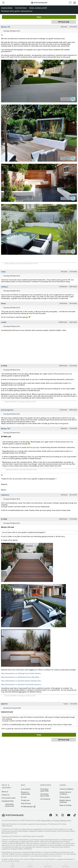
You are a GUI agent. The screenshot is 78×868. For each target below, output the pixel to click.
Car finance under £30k (44, 790)
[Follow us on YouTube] (69, 815)
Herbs (3, 303)
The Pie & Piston (21, 8)
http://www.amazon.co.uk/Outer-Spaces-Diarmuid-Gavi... (22, 681)
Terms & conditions (66, 789)
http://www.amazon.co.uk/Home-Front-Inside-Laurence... (22, 684)
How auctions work (9, 798)
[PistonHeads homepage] (39, 3)
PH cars (24, 797)
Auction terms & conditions (65, 793)
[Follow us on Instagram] (63, 815)
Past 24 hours (26, 803)
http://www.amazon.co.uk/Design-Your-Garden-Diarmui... (21, 673)
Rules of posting (65, 805)
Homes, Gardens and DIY (38, 8)
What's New (48, 865)
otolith (4, 322)
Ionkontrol (5, 495)
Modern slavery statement (65, 801)
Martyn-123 (6, 27)
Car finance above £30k (45, 795)
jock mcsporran (7, 410)
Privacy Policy (46, 820)
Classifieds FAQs (8, 801)
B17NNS (4, 366)
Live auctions (26, 789)
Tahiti (3, 272)
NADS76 (4, 704)
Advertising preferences (9, 805)
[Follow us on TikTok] (75, 815)
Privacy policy (65, 797)
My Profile (65, 865)
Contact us (6, 795)
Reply (39, 17)
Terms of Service (60, 820)
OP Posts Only (64, 22)
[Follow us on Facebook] (51, 815)
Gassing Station (7, 8)
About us (5, 792)
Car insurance (45, 799)
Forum (13, 865)
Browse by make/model (25, 793)
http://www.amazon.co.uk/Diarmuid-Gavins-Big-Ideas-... (21, 677)
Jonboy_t (5, 287)
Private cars (25, 800)
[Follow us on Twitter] (57, 815)
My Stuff (30, 865)
